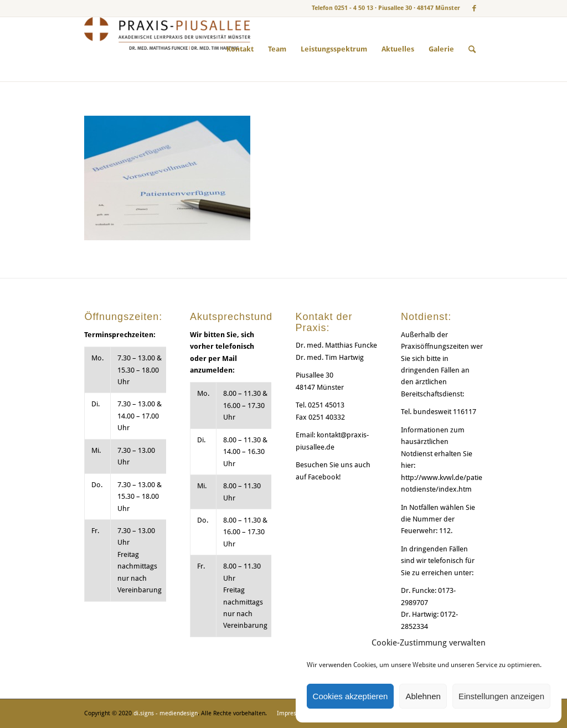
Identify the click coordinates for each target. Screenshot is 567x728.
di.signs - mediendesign (166, 713)
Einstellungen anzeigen (501, 696)
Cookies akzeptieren (350, 696)
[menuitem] (240, 49)
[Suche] (472, 49)
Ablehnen (423, 696)
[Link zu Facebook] (475, 8)
